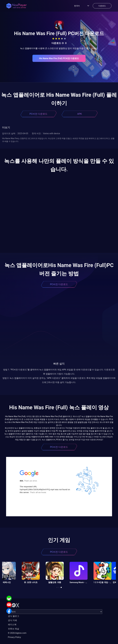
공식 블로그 (14, 616)
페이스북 (12, 625)
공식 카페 (12, 620)
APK (79, 114)
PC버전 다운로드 (39, 114)
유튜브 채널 (14, 629)
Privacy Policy (15, 637)
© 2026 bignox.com (17, 633)
